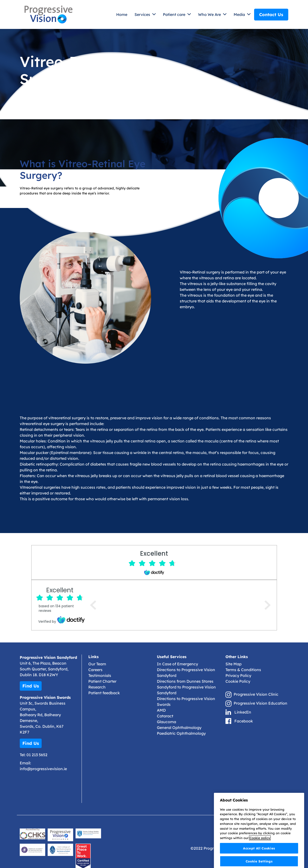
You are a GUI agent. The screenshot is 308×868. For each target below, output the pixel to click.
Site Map (234, 664)
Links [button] (93, 657)
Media (240, 14)
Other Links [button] (237, 657)
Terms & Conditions (243, 670)
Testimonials (100, 675)
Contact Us (271, 15)
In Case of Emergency (177, 664)
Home (122, 14)
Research (97, 687)
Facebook (244, 721)
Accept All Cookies (259, 861)
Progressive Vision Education (260, 703)
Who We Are (210, 14)
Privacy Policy (238, 675)
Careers (95, 670)
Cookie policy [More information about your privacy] (260, 851)
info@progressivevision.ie (43, 769)
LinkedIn (243, 712)
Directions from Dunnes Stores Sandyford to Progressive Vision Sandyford (186, 687)
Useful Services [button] (172, 657)
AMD (161, 710)
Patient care (175, 14)
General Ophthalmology (179, 728)
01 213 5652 (37, 755)
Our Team (97, 664)
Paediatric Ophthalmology (181, 733)
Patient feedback (104, 693)
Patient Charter (102, 681)
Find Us (31, 686)
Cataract (165, 716)
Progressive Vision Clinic (256, 694)
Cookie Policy (238, 681)
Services (143, 14)
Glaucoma (167, 722)
